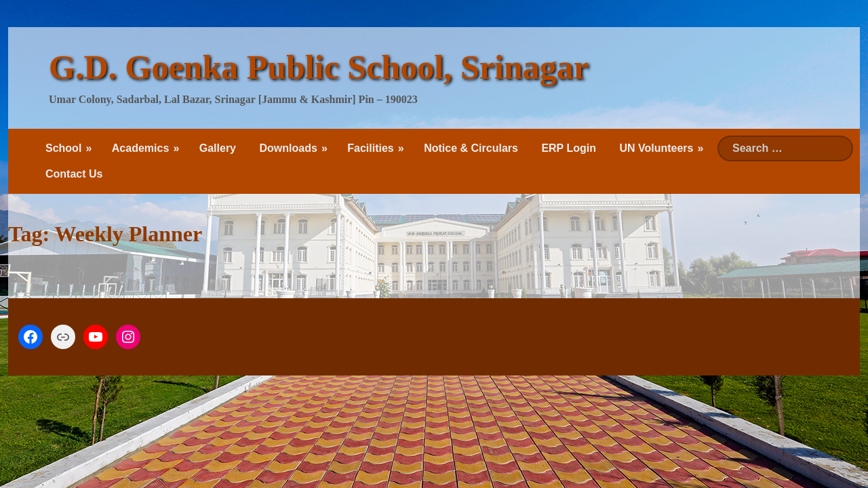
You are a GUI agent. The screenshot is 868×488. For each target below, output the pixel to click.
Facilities (370, 148)
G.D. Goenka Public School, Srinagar (319, 67)
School (63, 148)
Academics (141, 148)
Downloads (288, 148)
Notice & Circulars (471, 148)
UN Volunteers (656, 148)
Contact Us (74, 174)
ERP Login (569, 148)
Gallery (218, 148)
